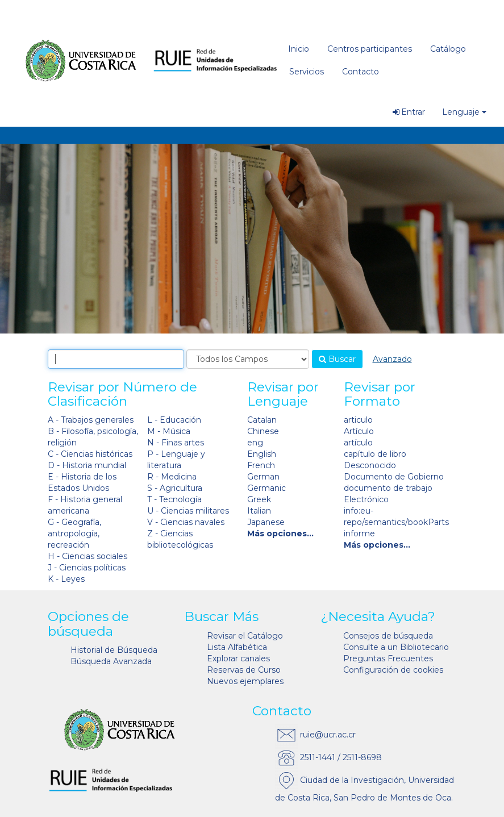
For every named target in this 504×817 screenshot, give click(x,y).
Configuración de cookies (393, 670)
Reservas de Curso (244, 670)
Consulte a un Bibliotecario (396, 647)
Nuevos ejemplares (245, 681)
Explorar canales (238, 658)
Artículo (359, 431)
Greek (259, 499)
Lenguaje (464, 112)
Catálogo (448, 49)
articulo (358, 420)
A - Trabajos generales (91, 420)
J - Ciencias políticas (87, 568)
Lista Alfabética (237, 647)
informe (359, 533)
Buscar (337, 359)
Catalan (262, 420)
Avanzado (392, 359)
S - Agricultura (175, 488)
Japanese (266, 522)
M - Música (169, 431)
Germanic (266, 488)
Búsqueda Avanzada (111, 661)
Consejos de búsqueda (388, 636)
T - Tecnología (174, 499)
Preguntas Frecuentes (388, 658)
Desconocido (370, 465)
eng (255, 443)
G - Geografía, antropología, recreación (74, 533)
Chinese (263, 431)
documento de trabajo (388, 488)
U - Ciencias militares (188, 511)
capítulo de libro (375, 454)
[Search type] (248, 359)
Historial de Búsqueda (114, 650)
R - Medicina (172, 477)
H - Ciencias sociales (88, 556)
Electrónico (366, 499)
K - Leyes (66, 579)
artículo (358, 443)
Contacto (361, 72)
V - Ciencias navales (186, 522)
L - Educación (174, 420)
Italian (259, 511)
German (263, 477)
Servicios (307, 72)
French (261, 465)
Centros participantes (370, 49)
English (262, 454)
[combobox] (116, 359)
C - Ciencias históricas (90, 454)
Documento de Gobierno (394, 477)
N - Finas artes (176, 443)
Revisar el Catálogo (245, 636)
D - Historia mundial (87, 465)
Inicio (299, 49)
